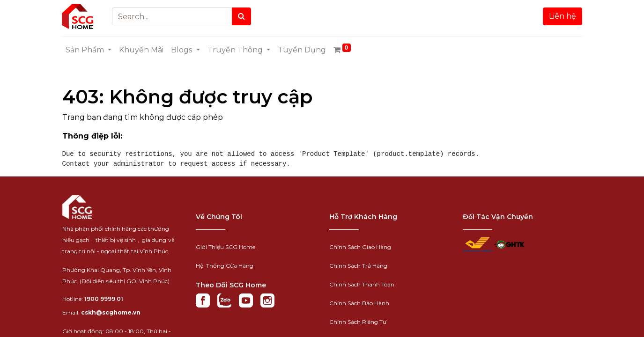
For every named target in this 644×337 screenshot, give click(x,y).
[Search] (241, 16)
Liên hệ (563, 16)
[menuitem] (142, 50)
